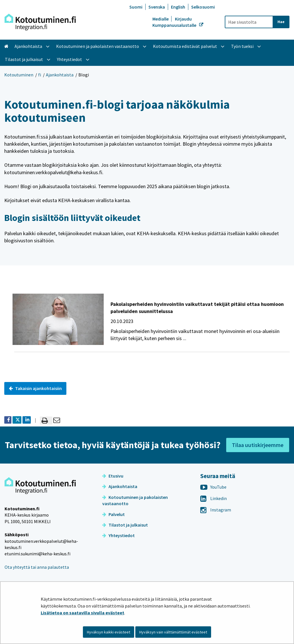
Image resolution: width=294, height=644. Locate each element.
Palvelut (114, 514)
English (178, 7)
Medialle (161, 19)
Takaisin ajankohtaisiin (35, 388)
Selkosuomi (203, 7)
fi (40, 75)
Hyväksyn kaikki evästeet (109, 632)
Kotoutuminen (19, 75)
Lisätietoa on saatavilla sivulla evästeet (82, 613)
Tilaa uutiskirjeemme (258, 445)
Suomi (136, 7)
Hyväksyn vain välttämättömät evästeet (173, 632)
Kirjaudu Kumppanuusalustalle (175, 22)
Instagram (216, 510)
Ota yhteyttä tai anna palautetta (37, 567)
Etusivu (113, 476)
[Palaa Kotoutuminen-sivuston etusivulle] (40, 22)
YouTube (213, 487)
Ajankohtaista (60, 75)
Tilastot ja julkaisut (125, 525)
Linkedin (214, 498)
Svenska (157, 7)
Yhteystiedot (119, 535)
